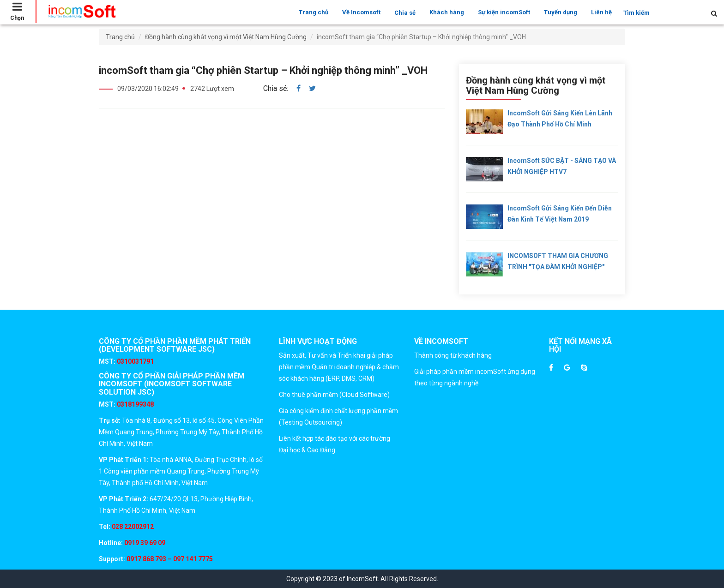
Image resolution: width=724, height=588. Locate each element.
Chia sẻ (405, 13)
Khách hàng (447, 12)
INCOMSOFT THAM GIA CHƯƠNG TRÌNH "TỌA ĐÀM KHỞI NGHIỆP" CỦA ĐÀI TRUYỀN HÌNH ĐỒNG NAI (558, 263)
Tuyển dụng (561, 12)
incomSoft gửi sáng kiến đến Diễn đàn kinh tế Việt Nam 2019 (560, 214)
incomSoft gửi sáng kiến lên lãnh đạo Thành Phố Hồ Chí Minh (560, 119)
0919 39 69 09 (144, 543)
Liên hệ (601, 12)
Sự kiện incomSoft (504, 12)
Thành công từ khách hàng (453, 355)
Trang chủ (314, 12)
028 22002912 (133, 527)
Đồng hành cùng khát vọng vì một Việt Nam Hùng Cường (226, 37)
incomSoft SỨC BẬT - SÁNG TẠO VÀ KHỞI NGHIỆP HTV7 (562, 166)
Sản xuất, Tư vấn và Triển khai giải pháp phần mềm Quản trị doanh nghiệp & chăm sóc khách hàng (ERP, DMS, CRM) (339, 367)
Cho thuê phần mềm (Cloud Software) (334, 395)
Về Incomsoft (361, 12)
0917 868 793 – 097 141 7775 (169, 559)
